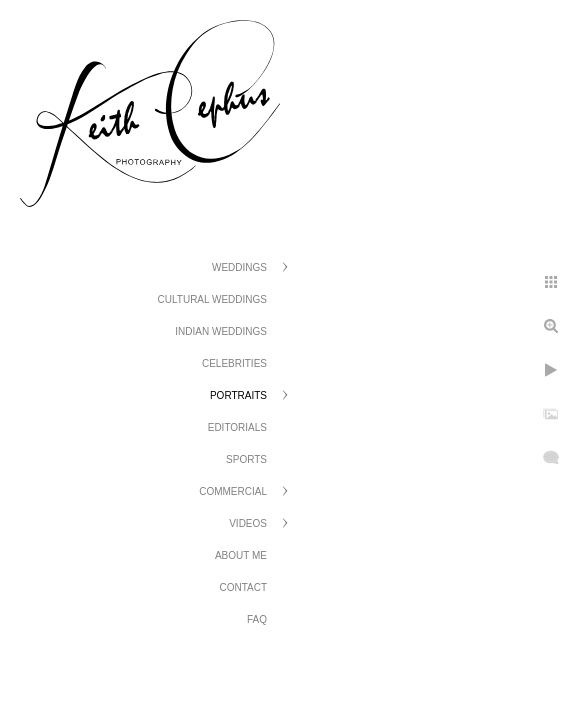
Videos (248, 523)
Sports (246, 459)
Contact (243, 587)
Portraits (238, 395)
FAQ (257, 619)
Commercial (233, 491)
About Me (241, 555)
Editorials (237, 427)
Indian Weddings (221, 331)
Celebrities (234, 363)
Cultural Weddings (212, 299)
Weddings (239, 267)
